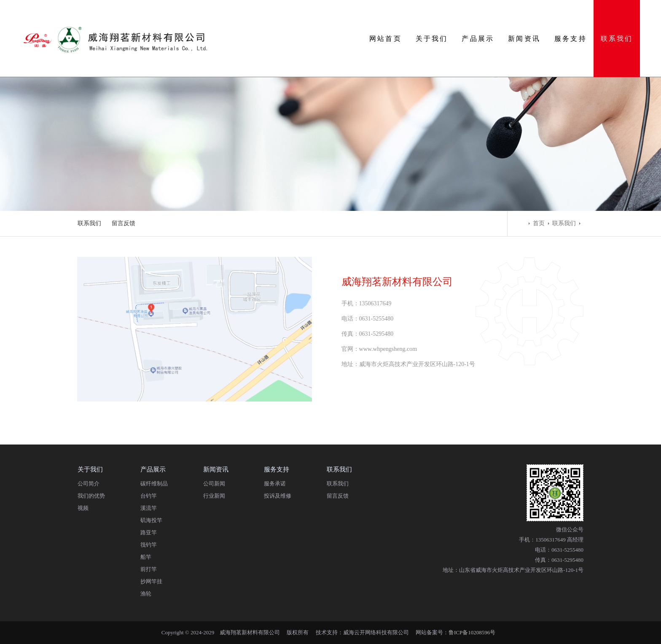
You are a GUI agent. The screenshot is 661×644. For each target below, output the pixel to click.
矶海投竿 (151, 520)
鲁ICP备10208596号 (472, 632)
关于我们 (432, 39)
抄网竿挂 (151, 581)
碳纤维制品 (154, 484)
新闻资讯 (524, 39)
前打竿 (149, 569)
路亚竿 (149, 532)
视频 (83, 508)
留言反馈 (124, 223)
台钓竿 (149, 496)
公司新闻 (214, 484)
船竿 (146, 557)
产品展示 (478, 39)
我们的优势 (91, 496)
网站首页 (386, 39)
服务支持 (571, 39)
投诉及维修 (278, 496)
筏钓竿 (149, 545)
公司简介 (89, 484)
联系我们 (617, 39)
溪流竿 (149, 508)
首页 (539, 223)
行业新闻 (214, 496)
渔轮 (146, 594)
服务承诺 (275, 484)
